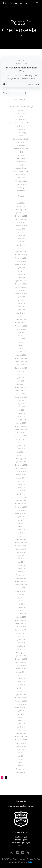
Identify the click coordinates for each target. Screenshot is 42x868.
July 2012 (21, 714)
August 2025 (21, 229)
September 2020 (21, 397)
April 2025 (21, 242)
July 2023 (21, 300)
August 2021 (21, 371)
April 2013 (21, 685)
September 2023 (21, 294)
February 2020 (21, 420)
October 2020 (21, 394)
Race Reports (21, 162)
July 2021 (21, 374)
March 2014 (21, 649)
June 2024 (21, 274)
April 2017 (21, 530)
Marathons (21, 145)
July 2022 (21, 336)
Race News (21, 158)
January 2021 (21, 384)
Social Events (21, 175)
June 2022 (21, 339)
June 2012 (21, 717)
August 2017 (21, 517)
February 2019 (21, 458)
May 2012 (21, 720)
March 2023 (21, 313)
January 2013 (21, 695)
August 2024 (21, 268)
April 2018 (21, 491)
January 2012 (21, 733)
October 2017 (21, 510)
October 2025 (21, 222)
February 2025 (21, 248)
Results (21, 165)
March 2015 (21, 610)
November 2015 (21, 585)
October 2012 (21, 704)
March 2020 (21, 416)
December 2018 (21, 465)
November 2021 (21, 361)
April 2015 (21, 607)
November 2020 (21, 391)
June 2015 (21, 601)
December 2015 (21, 581)
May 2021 (21, 381)
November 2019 (21, 429)
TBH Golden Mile (21, 181)
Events (21, 136)
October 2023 (21, 290)
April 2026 (21, 203)
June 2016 (21, 562)
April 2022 (21, 345)
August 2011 (21, 750)
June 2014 (21, 640)
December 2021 (21, 358)
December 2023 (21, 284)
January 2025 (21, 252)
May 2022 (21, 342)
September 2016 (21, 552)
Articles (21, 110)
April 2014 (21, 646)
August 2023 (21, 297)
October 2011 (21, 743)
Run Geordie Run (21, 168)
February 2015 (21, 614)
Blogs (21, 116)
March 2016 (21, 572)
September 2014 (21, 630)
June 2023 (21, 303)
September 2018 (21, 475)
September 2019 (21, 436)
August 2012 (21, 711)
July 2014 (21, 636)
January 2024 (21, 281)
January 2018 (21, 501)
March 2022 (21, 349)
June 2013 (21, 678)
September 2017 (21, 513)
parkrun (21, 155)
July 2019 (21, 442)
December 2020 (21, 387)
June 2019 (21, 446)
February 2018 (21, 497)
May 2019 (21, 449)
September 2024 (21, 264)
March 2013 (21, 688)
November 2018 (21, 468)
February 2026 (21, 209)
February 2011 (21, 769)
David (22, 60)
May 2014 (21, 643)
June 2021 (21, 378)
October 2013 (21, 665)
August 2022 (21, 332)
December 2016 (21, 543)
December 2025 (21, 216)
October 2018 (21, 471)
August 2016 (21, 555)
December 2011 (21, 737)
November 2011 (21, 740)
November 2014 (21, 623)
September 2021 (21, 368)
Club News (21, 126)
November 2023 (21, 287)
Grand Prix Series (21, 142)
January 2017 (21, 539)
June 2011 (21, 756)
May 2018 (21, 488)
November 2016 (21, 546)
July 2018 (21, 481)
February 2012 (21, 730)
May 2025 (21, 239)
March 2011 (21, 766)
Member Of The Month (21, 149)
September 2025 (21, 226)
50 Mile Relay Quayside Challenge (21, 107)
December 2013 (21, 659)
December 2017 (21, 504)
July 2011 (21, 753)
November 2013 (21, 662)
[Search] (25, 93)
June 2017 (21, 523)
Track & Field (21, 184)
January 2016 (21, 578)
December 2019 (21, 426)
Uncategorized (21, 191)
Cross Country (21, 133)
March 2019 (21, 455)
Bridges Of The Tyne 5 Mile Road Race (21, 123)
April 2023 (21, 310)
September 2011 (21, 746)
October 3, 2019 (21, 63)
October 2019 (21, 433)
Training (21, 188)
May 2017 (21, 526)
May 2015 (21, 604)
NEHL (21, 152)
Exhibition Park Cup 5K (21, 139)
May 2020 (21, 410)
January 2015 (21, 617)
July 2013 (21, 675)
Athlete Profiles (21, 113)
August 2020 (21, 400)
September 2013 (21, 669)
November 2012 (21, 701)
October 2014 (21, 627)
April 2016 (21, 568)
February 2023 (21, 316)
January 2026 (21, 213)
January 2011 (21, 772)
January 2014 (21, 656)
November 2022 (21, 326)
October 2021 (21, 365)
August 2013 (21, 672)
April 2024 (21, 277)
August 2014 (21, 633)
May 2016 (21, 565)
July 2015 (21, 598)
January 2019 (21, 462)
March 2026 (21, 206)
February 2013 (21, 691)
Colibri (30, 862)
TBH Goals (21, 178)
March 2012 (21, 727)
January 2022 (21, 355)
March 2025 (21, 245)
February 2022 (21, 352)
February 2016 (21, 575)
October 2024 (21, 261)
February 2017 (21, 536)
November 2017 (21, 507)
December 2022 (21, 323)
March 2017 (21, 533)
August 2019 (21, 439)
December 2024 (21, 255)
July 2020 (21, 404)
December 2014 (21, 620)
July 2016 (21, 559)
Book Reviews (21, 120)
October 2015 (21, 588)
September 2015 (21, 591)
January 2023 (21, 319)
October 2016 (21, 549)
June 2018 (21, 484)
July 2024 (21, 271)
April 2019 (21, 452)
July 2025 (21, 232)
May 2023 (21, 306)
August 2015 (21, 594)
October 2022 (21, 329)
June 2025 (21, 235)
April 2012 (21, 724)
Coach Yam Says (21, 129)
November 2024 (21, 258)
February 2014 (21, 653)
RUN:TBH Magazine (21, 171)
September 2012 (21, 707)
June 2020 (21, 407)
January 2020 (21, 423)
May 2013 (21, 682)
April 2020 (21, 413)
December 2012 (21, 698)
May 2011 (21, 759)
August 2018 (21, 478)
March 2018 (21, 494)
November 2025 (21, 219)
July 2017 (21, 520)
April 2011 (21, 762)
